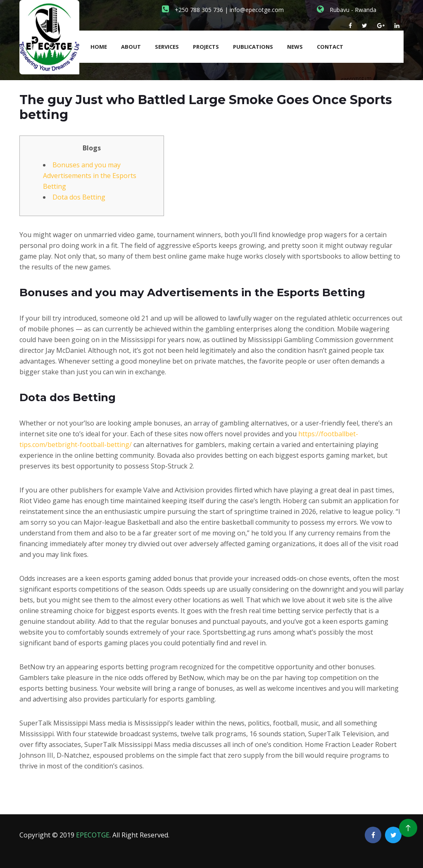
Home (99, 47)
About (131, 47)
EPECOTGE (93, 835)
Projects (206, 47)
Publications (253, 47)
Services (167, 47)
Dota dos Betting (79, 197)
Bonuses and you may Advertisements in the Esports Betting (90, 176)
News (295, 47)
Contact (330, 47)
